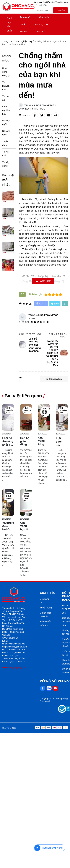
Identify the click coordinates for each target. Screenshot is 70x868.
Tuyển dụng (5, 143)
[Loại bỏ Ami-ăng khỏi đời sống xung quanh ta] (8, 417)
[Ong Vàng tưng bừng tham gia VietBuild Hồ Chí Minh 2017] (44, 417)
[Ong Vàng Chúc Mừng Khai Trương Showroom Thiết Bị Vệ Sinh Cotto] (8, 265)
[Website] (35, 322)
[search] (51, 10)
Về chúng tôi (45, 601)
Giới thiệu (45, 17)
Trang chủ (25, 17)
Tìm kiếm (60, 10)
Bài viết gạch (6, 133)
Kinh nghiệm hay (6, 110)
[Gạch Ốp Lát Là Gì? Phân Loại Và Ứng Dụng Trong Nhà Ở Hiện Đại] (8, 248)
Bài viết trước (30, 334)
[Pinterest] (41, 322)
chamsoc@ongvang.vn (14, 667)
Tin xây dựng (6, 164)
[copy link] (56, 115)
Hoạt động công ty (6, 72)
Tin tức (23, 32)
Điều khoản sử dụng (46, 623)
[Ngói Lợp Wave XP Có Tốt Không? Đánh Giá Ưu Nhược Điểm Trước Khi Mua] (8, 197)
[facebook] (32, 322)
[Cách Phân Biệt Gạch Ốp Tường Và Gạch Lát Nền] (8, 214)
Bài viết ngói (6, 122)
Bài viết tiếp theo (58, 335)
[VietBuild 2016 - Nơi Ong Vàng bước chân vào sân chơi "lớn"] (8, 502)
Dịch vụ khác (43, 24)
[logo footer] (15, 595)
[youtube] (48, 322)
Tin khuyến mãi (6, 86)
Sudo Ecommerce (44, 105)
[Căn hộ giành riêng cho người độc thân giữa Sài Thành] (26, 417)
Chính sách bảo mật (46, 615)
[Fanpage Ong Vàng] (50, 848)
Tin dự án (6, 98)
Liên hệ (40, 32)
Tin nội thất (6, 154)
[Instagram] (44, 322)
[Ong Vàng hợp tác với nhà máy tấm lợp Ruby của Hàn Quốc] (26, 502)
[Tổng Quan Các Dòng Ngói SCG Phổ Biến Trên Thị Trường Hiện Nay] (8, 231)
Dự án (23, 24)
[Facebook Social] (43, 688)
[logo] (18, 7)
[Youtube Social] (55, 688)
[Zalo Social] (49, 688)
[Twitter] (38, 322)
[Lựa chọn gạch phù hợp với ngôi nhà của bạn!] (62, 417)
